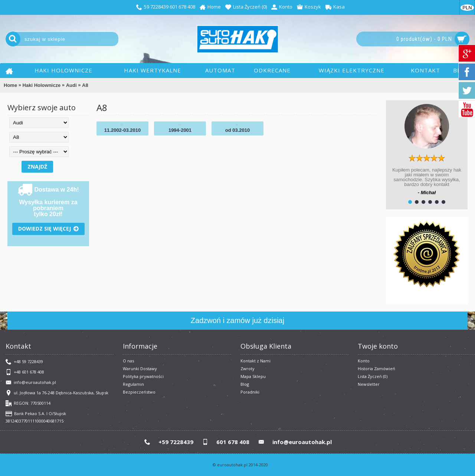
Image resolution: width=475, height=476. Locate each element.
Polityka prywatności (143, 376)
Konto (364, 361)
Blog (245, 384)
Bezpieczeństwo (139, 392)
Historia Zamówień (376, 369)
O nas (128, 361)
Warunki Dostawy (140, 369)
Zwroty (248, 369)
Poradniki (250, 392)
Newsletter (369, 384)
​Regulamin (133, 384)
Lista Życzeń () (373, 376)
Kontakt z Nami (255, 361)
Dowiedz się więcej (48, 229)
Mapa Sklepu (253, 376)
